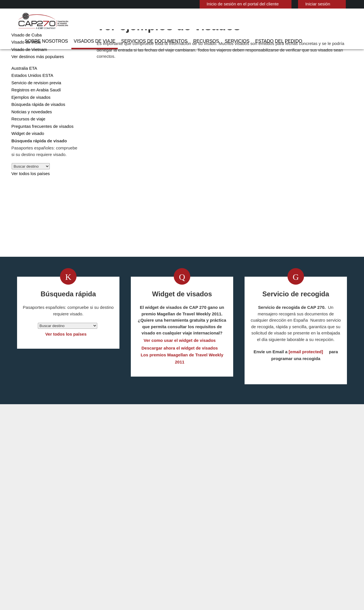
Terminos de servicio (228, 578)
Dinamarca (150, 514)
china (112, 514)
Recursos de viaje (27, 141)
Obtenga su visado (131, 261)
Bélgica (147, 501)
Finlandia (149, 527)
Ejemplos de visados (29, 119)
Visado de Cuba (25, 57)
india (111, 540)
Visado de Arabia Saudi (203, 527)
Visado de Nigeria (199, 533)
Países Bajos (152, 546)
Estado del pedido (282, 21)
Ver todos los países (29, 196)
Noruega (114, 546)
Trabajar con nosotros (301, 578)
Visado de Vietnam (28, 72)
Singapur (149, 552)
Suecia (112, 559)
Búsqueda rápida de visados (36, 127)
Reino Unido (117, 552)
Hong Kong (117, 533)
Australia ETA (23, 90)
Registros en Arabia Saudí (34, 112)
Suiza (145, 559)
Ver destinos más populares (36, 79)
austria (113, 501)
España (113, 520)
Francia (113, 527)
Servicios (246, 21)
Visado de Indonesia (201, 520)
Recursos (219, 21)
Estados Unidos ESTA (30, 97)
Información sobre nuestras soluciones (69, 578)
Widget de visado (27, 156)
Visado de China (26, 50)
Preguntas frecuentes (133, 578)
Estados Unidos (155, 520)
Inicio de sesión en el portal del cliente (233, 4)
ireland (147, 533)
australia (149, 495)
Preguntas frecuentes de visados (41, 148)
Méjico (146, 540)
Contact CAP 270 (275, 501)
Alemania (115, 495)
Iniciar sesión (304, 4)
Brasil (112, 507)
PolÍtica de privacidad (181, 578)
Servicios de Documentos (175, 21)
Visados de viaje (124, 21)
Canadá (147, 507)
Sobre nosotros (83, 21)
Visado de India (25, 64)
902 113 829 (270, 495)
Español (343, 4)
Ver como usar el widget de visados (180, 377)
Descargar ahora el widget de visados (180, 385)
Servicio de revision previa (34, 105)
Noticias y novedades (30, 134)
